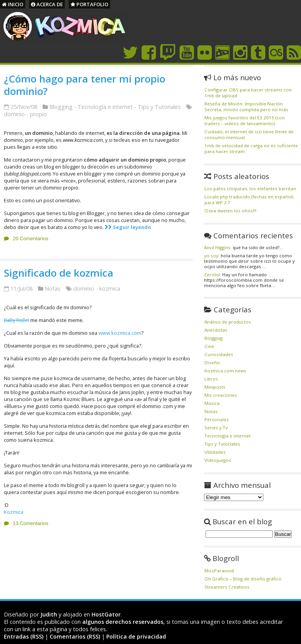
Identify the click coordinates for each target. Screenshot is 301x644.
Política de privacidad (136, 636)
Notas (53, 288)
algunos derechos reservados (123, 622)
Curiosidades (219, 354)
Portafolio (89, 4)
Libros (211, 379)
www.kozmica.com (120, 333)
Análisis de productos (228, 322)
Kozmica (14, 512)
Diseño (212, 362)
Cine (209, 346)
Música (212, 403)
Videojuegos (218, 460)
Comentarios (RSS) (75, 636)
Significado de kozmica (59, 273)
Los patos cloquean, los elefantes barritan (250, 189)
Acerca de (47, 4)
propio (38, 114)
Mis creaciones (221, 395)
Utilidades (215, 452)
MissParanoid (219, 571)
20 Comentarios (30, 238)
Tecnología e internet (105, 107)
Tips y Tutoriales (159, 107)
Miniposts (215, 387)
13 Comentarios (30, 523)
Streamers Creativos (227, 587)
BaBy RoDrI (16, 320)
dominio (14, 114)
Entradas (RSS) (24, 636)
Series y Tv (216, 428)
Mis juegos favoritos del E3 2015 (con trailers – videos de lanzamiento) (245, 121)
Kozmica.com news (225, 371)
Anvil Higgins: (218, 247)
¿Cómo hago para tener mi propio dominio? (85, 85)
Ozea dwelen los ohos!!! (230, 211)
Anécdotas (216, 330)
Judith (49, 614)
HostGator (106, 614)
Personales (217, 419)
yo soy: (212, 256)
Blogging (61, 107)
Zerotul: (213, 275)
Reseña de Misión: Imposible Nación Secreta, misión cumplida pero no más (246, 107)
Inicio (13, 4)
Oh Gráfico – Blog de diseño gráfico (243, 579)
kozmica (110, 288)
